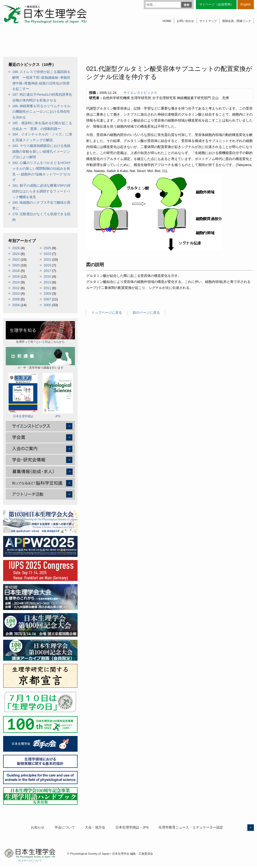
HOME (167, 21)
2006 (16, 305)
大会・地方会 (95, 827)
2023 (47, 254)
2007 (47, 299)
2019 (47, 265)
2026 (16, 248)
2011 (47, 288)
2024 (16, 254)
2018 (16, 271)
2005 (47, 305)
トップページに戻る (107, 313)
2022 (16, 259)
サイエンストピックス (140, 93)
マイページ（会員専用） (216, 4)
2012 (16, 288)
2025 (47, 248)
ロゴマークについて (30, 861)
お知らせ (38, 827)
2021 (47, 259)
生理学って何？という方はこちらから (40, 332)
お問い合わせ (185, 21)
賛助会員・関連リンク (237, 21)
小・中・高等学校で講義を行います (40, 358)
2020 (16, 265)
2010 (16, 293)
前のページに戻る (146, 313)
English (246, 4)
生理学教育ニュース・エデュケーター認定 (191, 827)
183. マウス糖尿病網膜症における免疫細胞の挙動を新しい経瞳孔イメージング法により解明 (41, 152)
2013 (47, 282)
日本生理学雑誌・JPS (132, 827)
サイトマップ (208, 21)
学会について (65, 827)
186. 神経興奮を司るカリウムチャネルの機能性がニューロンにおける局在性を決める (41, 112)
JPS (58, 395)
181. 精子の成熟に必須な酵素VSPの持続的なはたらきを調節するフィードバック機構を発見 (41, 191)
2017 (47, 271)
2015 (47, 276)
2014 (16, 282)
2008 (16, 299)
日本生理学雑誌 (23, 395)
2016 (16, 276)
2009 (47, 293)
